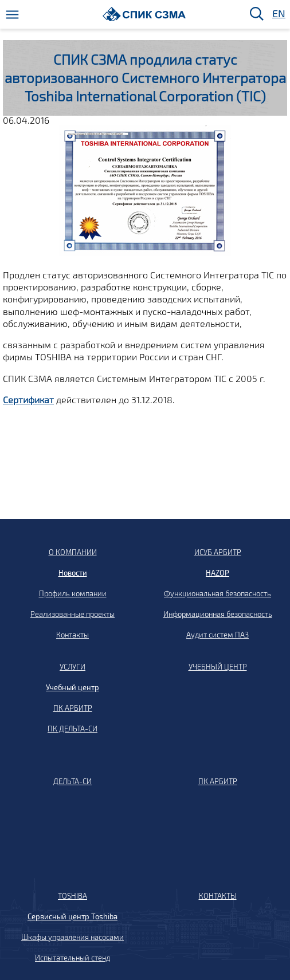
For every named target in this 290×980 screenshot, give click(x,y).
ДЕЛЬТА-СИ (72, 781)
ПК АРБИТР (73, 708)
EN (278, 14)
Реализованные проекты (72, 614)
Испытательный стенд (72, 958)
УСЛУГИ (72, 667)
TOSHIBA (72, 896)
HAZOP (217, 573)
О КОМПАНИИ (73, 552)
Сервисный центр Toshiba (72, 916)
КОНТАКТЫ (218, 896)
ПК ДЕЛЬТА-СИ (72, 729)
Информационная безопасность (218, 614)
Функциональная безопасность (217, 593)
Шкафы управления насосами (72, 937)
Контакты (72, 635)
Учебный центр (72, 687)
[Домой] (144, 14)
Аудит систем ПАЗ (217, 635)
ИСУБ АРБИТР (218, 552)
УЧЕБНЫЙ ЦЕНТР (218, 667)
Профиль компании (73, 593)
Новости (73, 573)
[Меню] (12, 15)
